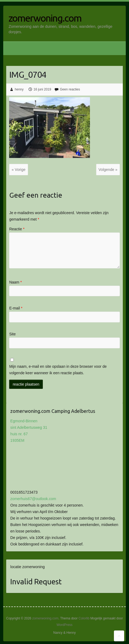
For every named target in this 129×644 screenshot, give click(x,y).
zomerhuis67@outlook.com (33, 499)
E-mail (16, 308)
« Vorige (18, 170)
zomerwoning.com (45, 18)
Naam (15, 282)
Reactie (17, 229)
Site (12, 334)
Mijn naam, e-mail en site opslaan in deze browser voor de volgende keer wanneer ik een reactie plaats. (58, 370)
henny (19, 89)
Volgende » (108, 170)
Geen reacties (70, 89)
